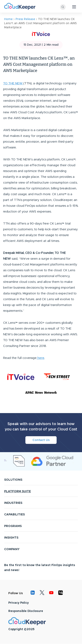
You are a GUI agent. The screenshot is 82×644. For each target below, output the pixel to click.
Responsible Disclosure (26, 611)
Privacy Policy (19, 603)
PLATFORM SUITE (17, 491)
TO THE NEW (13, 83)
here (40, 358)
